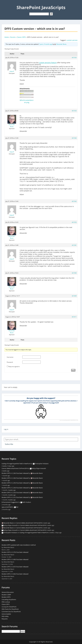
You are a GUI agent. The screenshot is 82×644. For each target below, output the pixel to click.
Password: (10, 362)
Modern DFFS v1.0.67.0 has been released (15, 567)
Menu (4, 4)
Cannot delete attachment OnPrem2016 (15, 468)
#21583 (74, 273)
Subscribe (9, 444)
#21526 (74, 58)
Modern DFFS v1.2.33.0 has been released (15, 493)
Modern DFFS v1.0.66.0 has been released (15, 574)
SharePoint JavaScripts (41, 7)
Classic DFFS (21, 37)
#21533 (74, 111)
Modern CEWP (6, 595)
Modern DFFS (6, 597)
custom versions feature (48, 63)
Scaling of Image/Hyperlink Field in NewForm (16, 464)
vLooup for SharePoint (9, 607)
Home (7, 37)
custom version (72, 40)
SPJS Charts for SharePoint (10, 609)
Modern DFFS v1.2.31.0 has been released (15, 497)
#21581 (74, 245)
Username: (10, 357)
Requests (5, 619)
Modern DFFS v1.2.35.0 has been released (15, 483)
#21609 (74, 296)
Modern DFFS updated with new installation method (19, 545)
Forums (13, 37)
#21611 (74, 317)
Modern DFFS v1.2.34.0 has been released (15, 488)
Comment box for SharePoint (11, 612)
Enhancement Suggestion (10, 502)
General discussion (8, 592)
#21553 (74, 222)
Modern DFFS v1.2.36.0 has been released (15, 473)
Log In (73, 370)
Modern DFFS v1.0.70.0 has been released (15, 552)
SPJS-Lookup (6, 602)
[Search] (51, 14)
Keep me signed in (14, 367)
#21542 (74, 201)
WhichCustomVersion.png (27, 101)
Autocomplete (6, 614)
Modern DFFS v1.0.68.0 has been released (15, 559)
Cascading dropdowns (9, 599)
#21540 (74, 138)
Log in (6, 429)
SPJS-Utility (5, 616)
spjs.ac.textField (7, 507)
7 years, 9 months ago (46, 44)
